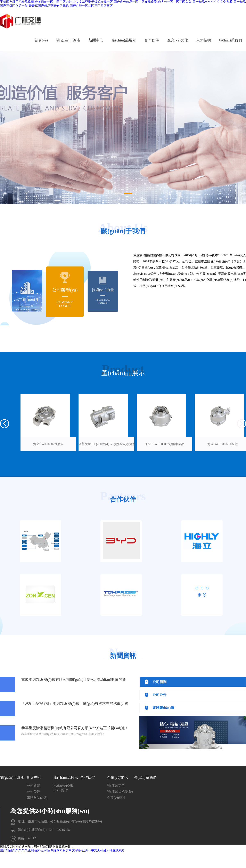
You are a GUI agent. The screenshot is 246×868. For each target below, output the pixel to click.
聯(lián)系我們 (231, 40)
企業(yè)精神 (116, 797)
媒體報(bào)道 (37, 797)
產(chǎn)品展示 (124, 40)
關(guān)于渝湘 (68, 40)
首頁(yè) (41, 40)
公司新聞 (33, 786)
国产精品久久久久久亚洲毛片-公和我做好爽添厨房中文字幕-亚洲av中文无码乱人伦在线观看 (62, 850)
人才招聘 (204, 40)
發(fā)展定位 (116, 786)
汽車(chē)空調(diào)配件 (63, 788)
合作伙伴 (152, 40)
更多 (202, 595)
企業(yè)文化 (178, 40)
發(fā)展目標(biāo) (120, 792)
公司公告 (33, 792)
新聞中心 (96, 40)
